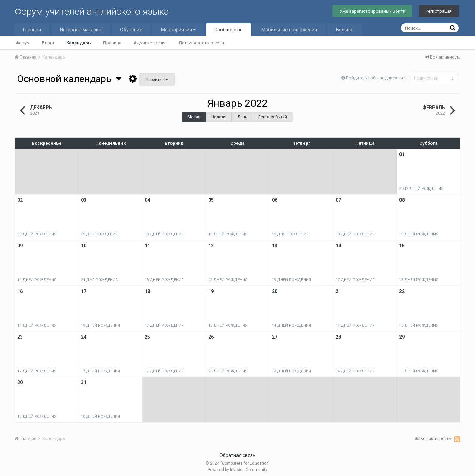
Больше (345, 30)
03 (84, 200)
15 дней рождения (228, 234)
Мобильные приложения (289, 30)
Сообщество (228, 30)
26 (211, 337)
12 (211, 246)
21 (338, 291)
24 (84, 337)
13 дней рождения (419, 234)
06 (275, 200)
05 (211, 200)
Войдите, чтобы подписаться (375, 78)
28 (338, 337)
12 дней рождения (37, 280)
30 (20, 382)
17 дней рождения (355, 280)
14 (338, 246)
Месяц (194, 117)
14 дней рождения (37, 325)
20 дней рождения (228, 280)
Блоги (48, 43)
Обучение (131, 30)
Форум (23, 43)
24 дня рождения (99, 280)
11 (147, 246)
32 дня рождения (99, 234)
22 (402, 291)
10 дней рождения (355, 234)
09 (20, 246)
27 (275, 337)
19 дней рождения (291, 280)
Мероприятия (178, 30)
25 (147, 337)
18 (147, 291)
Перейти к (157, 80)
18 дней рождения (164, 234)
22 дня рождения (290, 234)
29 (402, 337)
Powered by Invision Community (237, 470)
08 (402, 200)
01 (402, 154)
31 (84, 382)
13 (275, 246)
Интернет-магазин (81, 30)
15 (402, 246)
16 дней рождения (419, 325)
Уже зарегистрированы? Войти (372, 11)
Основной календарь (69, 79)
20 (275, 291)
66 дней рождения (37, 234)
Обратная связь (237, 455)
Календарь (79, 43)
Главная (32, 30)
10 (84, 246)
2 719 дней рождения (421, 189)
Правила (112, 43)
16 (20, 291)
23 (20, 337)
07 (338, 200)
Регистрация (439, 11)
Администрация (150, 43)
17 (84, 291)
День (242, 117)
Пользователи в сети (201, 43)
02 (20, 200)
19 (211, 291)
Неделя (219, 117)
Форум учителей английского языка (92, 11)
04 (147, 200)
